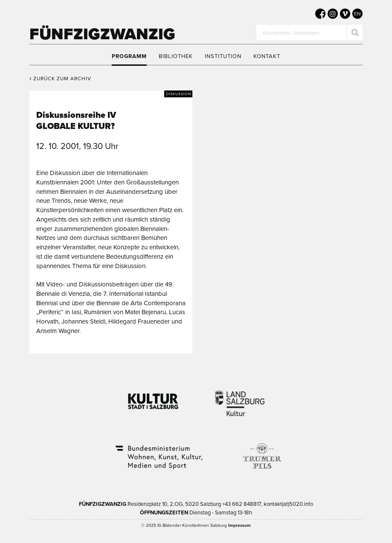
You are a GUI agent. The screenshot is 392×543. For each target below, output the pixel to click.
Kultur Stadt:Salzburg (153, 398)
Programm (129, 56)
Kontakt (267, 56)
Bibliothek (176, 56)
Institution (223, 56)
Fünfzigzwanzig (102, 34)
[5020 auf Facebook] (320, 14)
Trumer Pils (261, 452)
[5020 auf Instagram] (333, 14)
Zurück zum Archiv (60, 79)
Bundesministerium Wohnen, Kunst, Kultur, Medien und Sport (158, 452)
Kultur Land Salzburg (240, 398)
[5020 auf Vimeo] (345, 14)
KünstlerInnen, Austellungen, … (294, 33)
